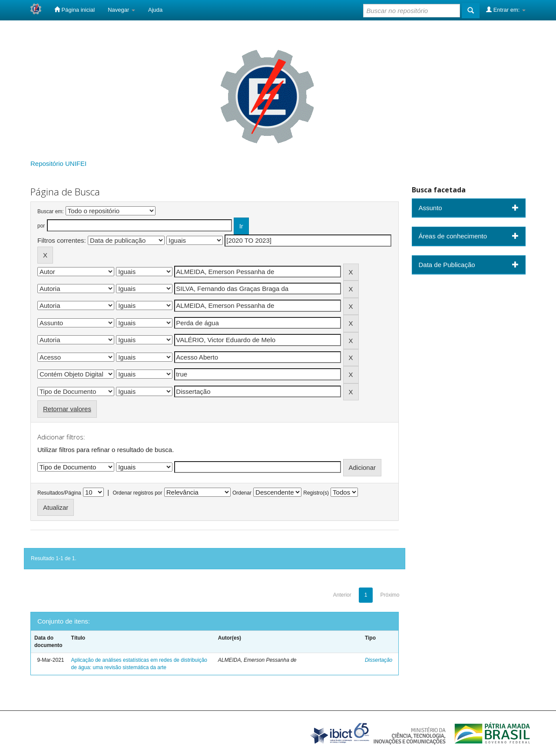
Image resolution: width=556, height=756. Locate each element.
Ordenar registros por (137, 493)
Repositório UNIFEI (58, 163)
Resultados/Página (59, 493)
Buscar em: (51, 211)
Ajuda (155, 10)
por (41, 226)
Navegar (121, 10)
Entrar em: (506, 10)
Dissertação (379, 660)
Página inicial (74, 10)
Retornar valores (67, 409)
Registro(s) (316, 493)
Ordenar (242, 493)
